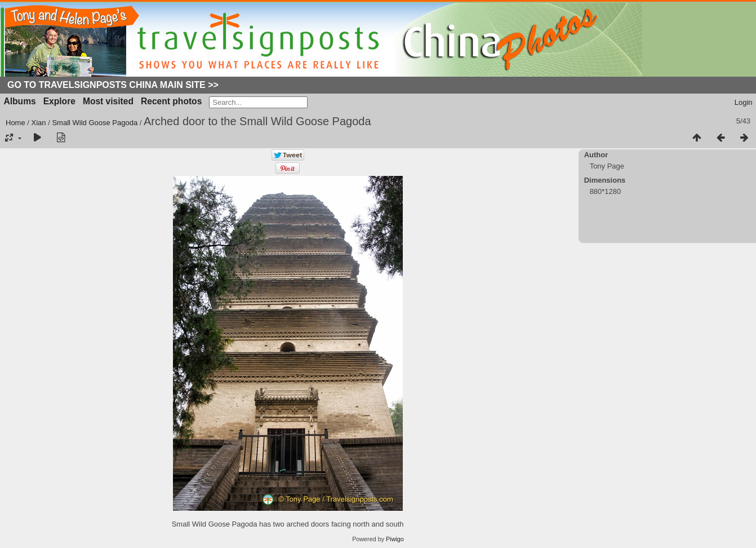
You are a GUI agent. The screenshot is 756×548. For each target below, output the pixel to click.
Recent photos (171, 101)
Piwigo (395, 539)
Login (744, 102)
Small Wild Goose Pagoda (95, 123)
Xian (39, 123)
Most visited (108, 101)
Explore (59, 101)
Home (15, 123)
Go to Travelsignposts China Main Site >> (113, 85)
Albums (20, 101)
